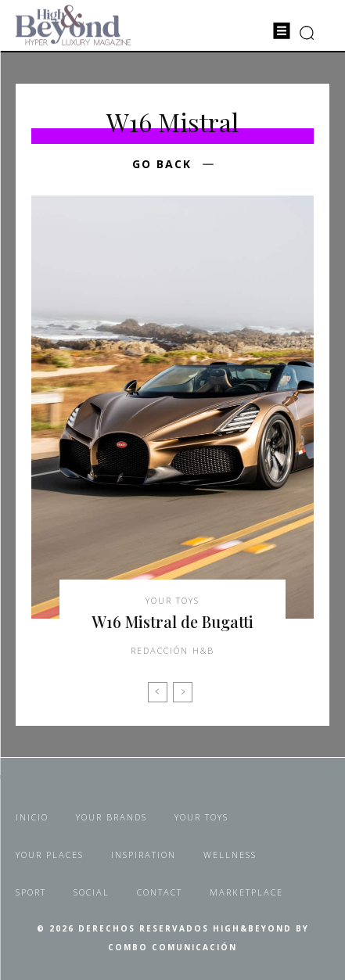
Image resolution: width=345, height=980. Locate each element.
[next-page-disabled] (183, 692)
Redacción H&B (172, 650)
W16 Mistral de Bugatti (172, 621)
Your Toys (172, 600)
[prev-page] (158, 692)
